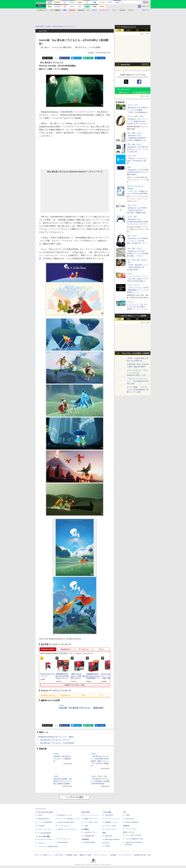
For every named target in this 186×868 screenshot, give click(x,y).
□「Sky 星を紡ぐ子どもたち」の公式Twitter (56, 743)
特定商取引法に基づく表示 (142, 855)
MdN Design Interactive (112, 839)
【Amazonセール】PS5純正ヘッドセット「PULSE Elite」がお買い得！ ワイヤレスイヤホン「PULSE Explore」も (137, 243)
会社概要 (113, 855)
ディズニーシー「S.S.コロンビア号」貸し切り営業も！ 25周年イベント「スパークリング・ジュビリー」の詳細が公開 (138, 309)
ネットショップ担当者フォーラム (69, 819)
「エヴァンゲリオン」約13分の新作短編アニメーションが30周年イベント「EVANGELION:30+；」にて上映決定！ (138, 292)
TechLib (107, 846)
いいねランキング (142, 93)
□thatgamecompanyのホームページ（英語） (56, 737)
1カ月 (146, 30)
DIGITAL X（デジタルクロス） (68, 829)
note (90, 58)
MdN (104, 833)
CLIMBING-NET (89, 836)
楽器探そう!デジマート (91, 819)
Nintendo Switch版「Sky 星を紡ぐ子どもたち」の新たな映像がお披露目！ (63, 781)
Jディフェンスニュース (112, 819)
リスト (56, 58)
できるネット (42, 843)
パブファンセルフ (131, 829)
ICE (124, 812)
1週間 (137, 30)
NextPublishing (63, 842)
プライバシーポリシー (101, 855)
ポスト (49, 58)
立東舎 (86, 826)
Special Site (125, 65)
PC (88, 10)
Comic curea (130, 819)
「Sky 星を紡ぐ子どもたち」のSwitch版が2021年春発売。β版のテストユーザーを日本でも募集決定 (100, 761)
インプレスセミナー (64, 826)
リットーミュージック (91, 815)
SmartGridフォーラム (65, 815)
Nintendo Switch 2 (48, 649)
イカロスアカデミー (111, 829)
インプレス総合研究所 (45, 822)
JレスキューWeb (110, 826)
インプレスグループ (125, 855)
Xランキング (125, 89)
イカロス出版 (107, 812)
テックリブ (106, 843)
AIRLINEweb (109, 815)
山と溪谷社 (85, 829)
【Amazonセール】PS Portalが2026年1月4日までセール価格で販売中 (138, 172)
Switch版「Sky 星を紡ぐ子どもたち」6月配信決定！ (63, 759)
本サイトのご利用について (44, 855)
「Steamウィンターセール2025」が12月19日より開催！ (137, 161)
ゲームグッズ (84, 649)
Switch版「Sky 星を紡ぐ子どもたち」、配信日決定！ (82, 708)
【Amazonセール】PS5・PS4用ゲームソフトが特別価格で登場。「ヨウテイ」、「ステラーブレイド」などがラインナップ (138, 256)
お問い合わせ (59, 855)
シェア (66, 58)
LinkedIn (102, 58)
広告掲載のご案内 (72, 855)
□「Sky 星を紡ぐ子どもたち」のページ (54, 740)
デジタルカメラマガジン (46, 839)
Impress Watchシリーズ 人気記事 (133, 316)
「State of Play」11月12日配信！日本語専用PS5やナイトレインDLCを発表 (135, 354)
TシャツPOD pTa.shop (133, 835)
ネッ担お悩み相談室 (44, 833)
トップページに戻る (75, 797)
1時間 (119, 30)
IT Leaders (41, 826)
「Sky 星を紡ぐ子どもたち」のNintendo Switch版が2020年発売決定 (100, 781)
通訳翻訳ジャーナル (111, 822)
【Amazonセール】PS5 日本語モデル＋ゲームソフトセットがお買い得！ (138, 149)
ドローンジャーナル (44, 829)
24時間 (128, 30)
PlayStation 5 (66, 649)
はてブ (78, 58)
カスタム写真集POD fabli (134, 839)
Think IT (40, 815)
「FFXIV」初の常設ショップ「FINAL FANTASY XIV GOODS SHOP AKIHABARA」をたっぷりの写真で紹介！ (138, 270)
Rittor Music (86, 812)
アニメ (101, 649)
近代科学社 (85, 839)
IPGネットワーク (129, 832)
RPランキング (124, 93)
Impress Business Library (66, 822)
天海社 (128, 815)
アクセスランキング (128, 27)
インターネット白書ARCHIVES (48, 847)
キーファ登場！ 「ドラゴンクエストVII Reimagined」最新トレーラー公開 (138, 390)
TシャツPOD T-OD (91, 822)
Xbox (84, 695)
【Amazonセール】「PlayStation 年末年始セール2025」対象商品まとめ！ (137, 138)
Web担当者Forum (43, 819)
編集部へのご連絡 (85, 855)
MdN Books (109, 836)
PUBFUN (126, 826)
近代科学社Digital (90, 842)
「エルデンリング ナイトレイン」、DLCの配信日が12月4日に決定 (138, 381)
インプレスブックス (64, 839)
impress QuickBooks (132, 822)
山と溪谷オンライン (91, 832)
